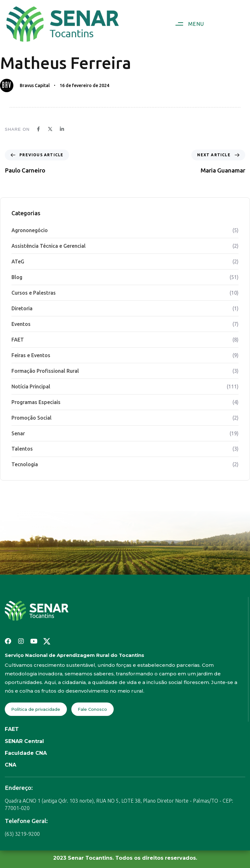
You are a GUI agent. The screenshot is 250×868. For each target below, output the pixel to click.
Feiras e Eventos (31, 355)
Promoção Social (32, 418)
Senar (18, 433)
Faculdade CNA (26, 753)
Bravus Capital (35, 85)
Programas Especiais (36, 402)
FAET (18, 340)
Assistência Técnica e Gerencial (49, 246)
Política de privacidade (36, 709)
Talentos (22, 449)
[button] (188, 24)
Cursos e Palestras (34, 293)
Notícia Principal (31, 386)
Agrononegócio (30, 230)
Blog (17, 277)
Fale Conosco (92, 709)
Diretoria (22, 308)
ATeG (18, 261)
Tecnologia (25, 464)
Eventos (21, 324)
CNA (11, 765)
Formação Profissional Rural (45, 371)
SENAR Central (24, 741)
